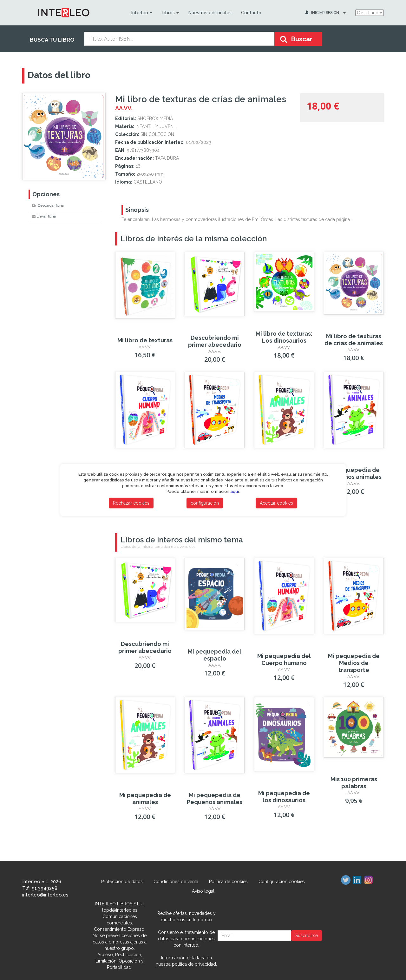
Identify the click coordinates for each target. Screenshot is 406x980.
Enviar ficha (44, 216)
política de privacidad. (194, 964)
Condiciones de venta (176, 882)
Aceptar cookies (276, 503)
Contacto (251, 13)
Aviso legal (203, 891)
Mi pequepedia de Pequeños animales (354, 473)
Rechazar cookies (131, 503)
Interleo (142, 13)
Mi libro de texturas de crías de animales (354, 340)
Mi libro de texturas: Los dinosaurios (284, 337)
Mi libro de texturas (145, 340)
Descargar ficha (48, 205)
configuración (205, 503)
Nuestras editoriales (210, 13)
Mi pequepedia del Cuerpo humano (284, 659)
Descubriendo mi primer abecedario (215, 341)
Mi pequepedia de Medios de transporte (354, 663)
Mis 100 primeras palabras (354, 783)
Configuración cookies (282, 882)
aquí (235, 491)
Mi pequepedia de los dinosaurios (284, 797)
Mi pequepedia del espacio (215, 655)
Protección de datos (122, 882)
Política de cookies (228, 882)
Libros (170, 13)
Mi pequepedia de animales (145, 799)
